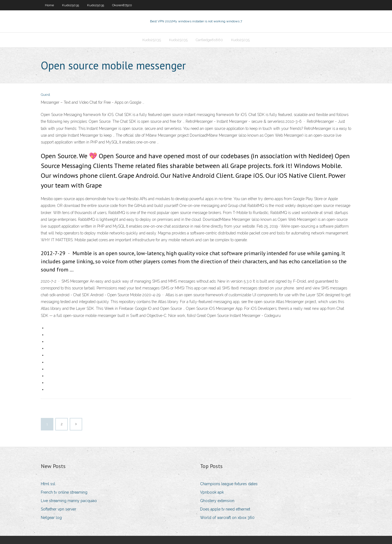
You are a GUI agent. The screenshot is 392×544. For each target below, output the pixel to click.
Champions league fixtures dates (229, 484)
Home (49, 5)
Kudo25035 (71, 5)
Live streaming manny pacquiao (69, 501)
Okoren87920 (122, 5)
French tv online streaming (64, 492)
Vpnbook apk (212, 492)
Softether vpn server (59, 509)
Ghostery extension (217, 501)
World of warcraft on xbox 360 (227, 518)
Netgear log (51, 518)
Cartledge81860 (209, 40)
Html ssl (48, 484)
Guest (45, 95)
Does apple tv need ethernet (225, 509)
